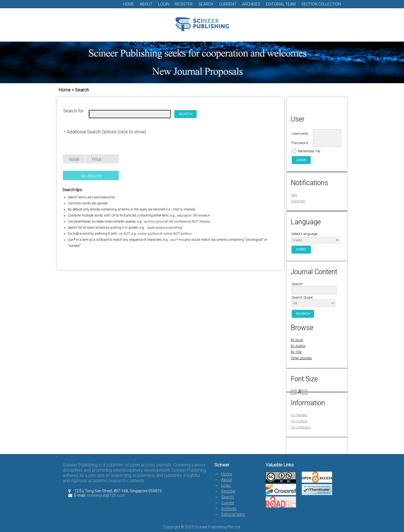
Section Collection (321, 4)
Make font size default (299, 391)
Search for (73, 111)
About (146, 4)
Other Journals (301, 358)
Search (206, 4)
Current (228, 4)
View (294, 195)
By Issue (297, 340)
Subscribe (298, 201)
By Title (296, 352)
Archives (251, 4)
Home (128, 4)
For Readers (299, 415)
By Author (298, 346)
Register (184, 4)
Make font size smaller (293, 391)
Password (300, 143)
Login (164, 4)
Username (300, 133)
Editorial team (281, 4)
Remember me (309, 151)
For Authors (299, 421)
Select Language (304, 234)
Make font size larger (305, 391)
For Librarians (301, 427)
